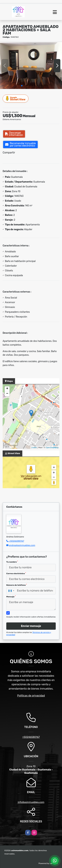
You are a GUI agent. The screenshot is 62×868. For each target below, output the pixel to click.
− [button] (7, 394)
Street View (16, 98)
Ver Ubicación (29, 476)
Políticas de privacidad (31, 696)
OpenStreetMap (52, 447)
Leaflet (34, 447)
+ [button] (7, 389)
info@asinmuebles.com (31, 802)
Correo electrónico (16, 573)
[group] (31, 66)
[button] (22, 86)
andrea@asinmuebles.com (22, 545)
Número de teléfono (17, 585)
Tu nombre (12, 562)
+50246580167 (16, 541)
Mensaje (11, 597)
